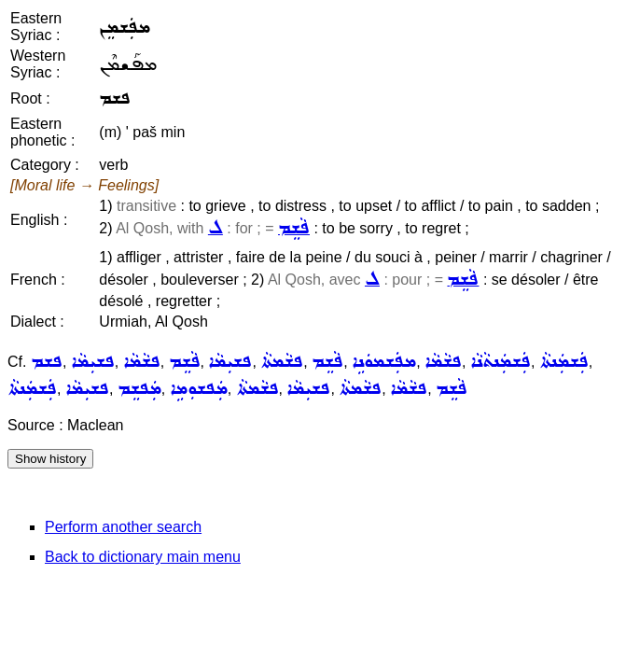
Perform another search (123, 527)
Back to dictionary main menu (143, 557)
